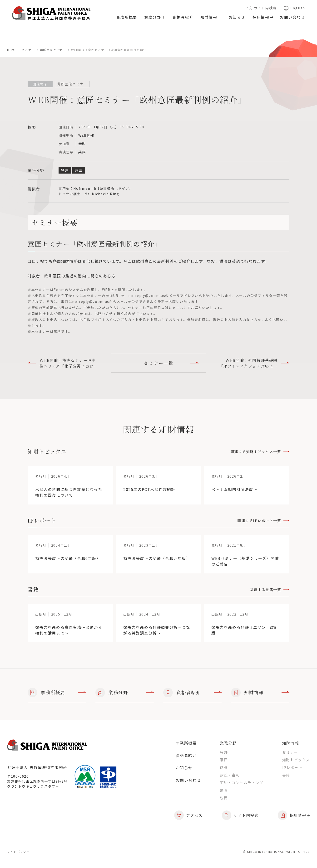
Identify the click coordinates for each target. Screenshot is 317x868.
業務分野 (125, 693)
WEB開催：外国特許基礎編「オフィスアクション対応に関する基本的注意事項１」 (254, 363)
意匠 (224, 760)
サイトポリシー (18, 851)
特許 (224, 752)
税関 (224, 798)
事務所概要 (127, 17)
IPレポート (292, 767)
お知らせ (237, 17)
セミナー (28, 50)
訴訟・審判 (230, 775)
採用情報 (263, 17)
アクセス (188, 815)
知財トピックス (296, 760)
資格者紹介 (183, 17)
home (12, 50)
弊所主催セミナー (53, 50)
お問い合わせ (292, 17)
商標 (224, 767)
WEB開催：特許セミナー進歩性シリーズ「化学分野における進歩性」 (63, 363)
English (294, 8)
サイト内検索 (262, 8)
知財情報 (260, 693)
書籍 (286, 775)
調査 (224, 790)
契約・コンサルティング (242, 783)
